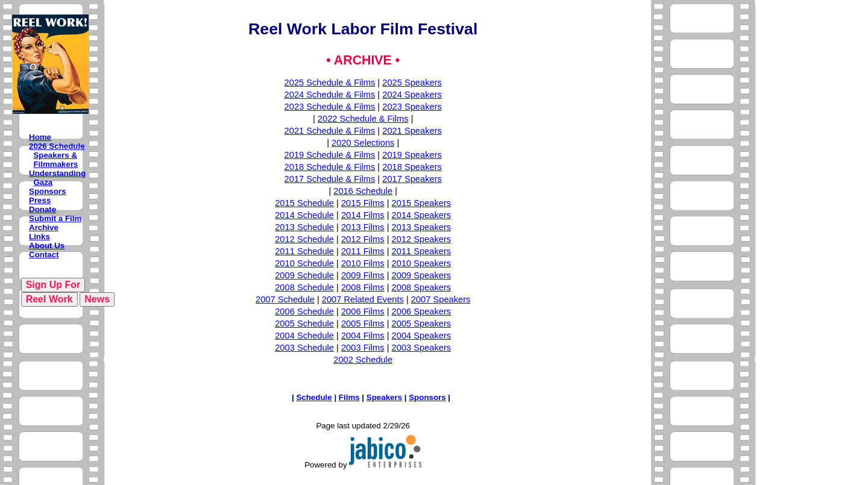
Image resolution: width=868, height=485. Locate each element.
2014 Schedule (304, 215)
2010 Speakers (422, 263)
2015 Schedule (304, 203)
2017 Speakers (412, 179)
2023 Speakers (412, 107)
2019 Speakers (412, 155)
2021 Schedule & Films (330, 131)
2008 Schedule (304, 287)
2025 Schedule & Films (330, 83)
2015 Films (363, 203)
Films (349, 397)
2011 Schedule (304, 251)
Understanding (57, 173)
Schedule (314, 397)
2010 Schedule (304, 263)
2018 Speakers (412, 167)
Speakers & (55, 155)
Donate (42, 209)
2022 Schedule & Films (363, 119)
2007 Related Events (363, 299)
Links (39, 236)
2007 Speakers (441, 299)
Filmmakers (55, 164)
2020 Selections (363, 143)
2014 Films (363, 215)
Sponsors (47, 191)
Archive (44, 227)
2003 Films (363, 348)
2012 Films (363, 239)
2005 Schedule (304, 324)
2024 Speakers (412, 95)
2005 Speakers (422, 324)
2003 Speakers (422, 348)
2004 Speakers (422, 336)
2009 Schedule (304, 275)
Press (40, 200)
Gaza (43, 182)
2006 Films (363, 311)
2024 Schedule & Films (330, 95)
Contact (44, 255)
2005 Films (363, 324)
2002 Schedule (363, 360)
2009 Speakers (422, 275)
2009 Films (363, 275)
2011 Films (363, 251)
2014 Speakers (422, 215)
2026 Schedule (57, 146)
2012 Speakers (422, 239)
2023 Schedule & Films (330, 107)
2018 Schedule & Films (330, 167)
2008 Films (363, 287)
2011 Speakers (422, 251)
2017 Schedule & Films (330, 179)
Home (40, 137)
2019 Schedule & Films (330, 155)
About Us (47, 246)
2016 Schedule (363, 191)
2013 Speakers (422, 227)
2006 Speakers (422, 311)
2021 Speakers (412, 131)
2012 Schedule (304, 239)
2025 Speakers (412, 83)
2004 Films (363, 336)
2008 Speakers (422, 287)
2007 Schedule (285, 299)
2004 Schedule (304, 336)
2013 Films (363, 227)
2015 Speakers (422, 203)
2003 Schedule (304, 348)
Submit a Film (55, 218)
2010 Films (363, 263)
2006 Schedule (304, 311)
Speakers (384, 397)
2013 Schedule (304, 227)
